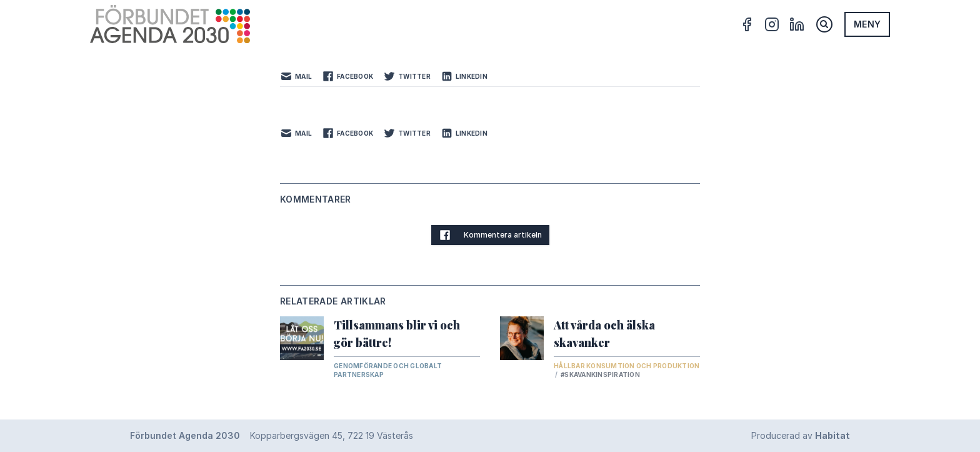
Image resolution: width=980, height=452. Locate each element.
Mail (296, 76)
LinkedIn (464, 76)
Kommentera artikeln (490, 235)
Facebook (347, 76)
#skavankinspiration (600, 374)
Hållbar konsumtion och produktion (627, 366)
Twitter (407, 76)
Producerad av (801, 435)
